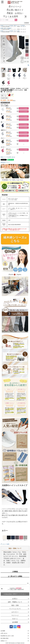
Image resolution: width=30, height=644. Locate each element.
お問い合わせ (4, 633)
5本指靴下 (9, 28)
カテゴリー (15, 612)
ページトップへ (28, 583)
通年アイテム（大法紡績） (20, 26)
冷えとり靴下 (17, 31)
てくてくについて (15, 609)
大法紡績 (11, 26)
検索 (16, 20)
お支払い (15, 599)
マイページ (15, 615)
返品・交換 (15, 605)
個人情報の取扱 (4, 638)
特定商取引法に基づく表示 (7, 636)
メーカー (6, 26)
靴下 (5, 28)
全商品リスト (4, 641)
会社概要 (15, 622)
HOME (2, 26)
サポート (15, 619)
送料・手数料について (15, 602)
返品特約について (5, 162)
